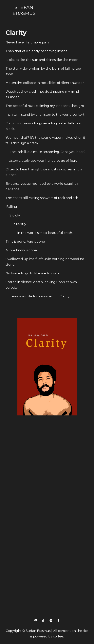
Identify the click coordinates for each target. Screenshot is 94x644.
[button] (85, 12)
